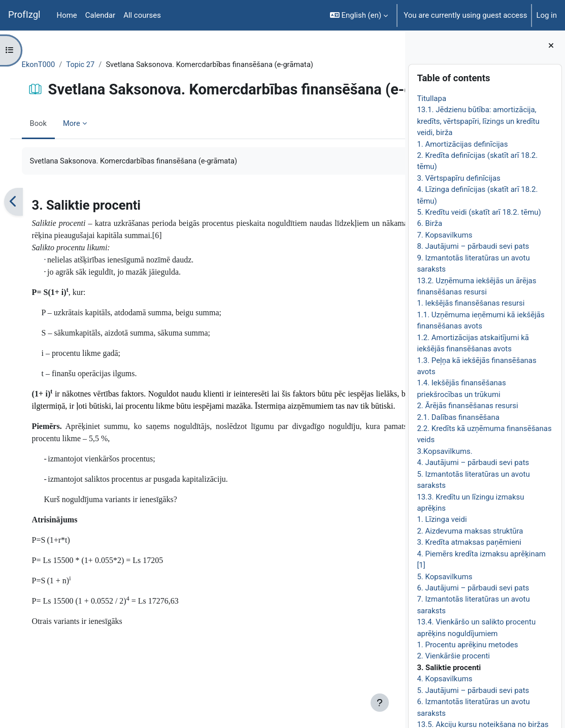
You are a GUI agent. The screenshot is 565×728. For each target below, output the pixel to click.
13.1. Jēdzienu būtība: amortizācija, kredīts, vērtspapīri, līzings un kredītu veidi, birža (478, 121)
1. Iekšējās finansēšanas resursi (471, 303)
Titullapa (431, 98)
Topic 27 (96, 64)
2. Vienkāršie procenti (453, 656)
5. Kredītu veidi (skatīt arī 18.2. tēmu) (479, 212)
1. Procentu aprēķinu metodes (467, 645)
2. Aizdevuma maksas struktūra (470, 531)
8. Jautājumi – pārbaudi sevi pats (473, 246)
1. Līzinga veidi (442, 519)
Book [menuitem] (53, 158)
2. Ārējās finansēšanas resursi (467, 406)
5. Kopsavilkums (444, 577)
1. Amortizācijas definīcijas (462, 144)
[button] (359, 15)
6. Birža (429, 223)
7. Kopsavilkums (444, 235)
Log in (546, 15)
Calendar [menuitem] (100, 15)
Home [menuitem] (67, 15)
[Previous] (28, 237)
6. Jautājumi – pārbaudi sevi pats (473, 588)
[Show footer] (380, 703)
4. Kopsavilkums (444, 679)
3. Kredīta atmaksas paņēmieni (469, 542)
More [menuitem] (86, 158)
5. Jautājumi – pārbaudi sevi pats (473, 690)
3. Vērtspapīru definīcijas (458, 178)
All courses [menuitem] (142, 15)
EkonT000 (53, 64)
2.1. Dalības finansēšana (458, 417)
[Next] (394, 237)
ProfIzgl (24, 15)
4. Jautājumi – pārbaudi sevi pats (473, 462)
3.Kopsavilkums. (444, 451)
